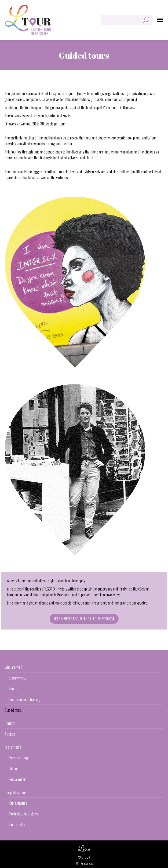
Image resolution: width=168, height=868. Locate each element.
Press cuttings (19, 758)
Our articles (17, 825)
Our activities (18, 803)
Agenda (10, 734)
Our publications (16, 792)
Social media (18, 779)
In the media (13, 747)
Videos (14, 768)
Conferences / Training (25, 699)
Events (14, 689)
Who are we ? (14, 667)
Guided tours (13, 710)
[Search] (126, 20)
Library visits (18, 678)
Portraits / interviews (24, 814)
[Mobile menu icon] (160, 20)
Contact (10, 723)
